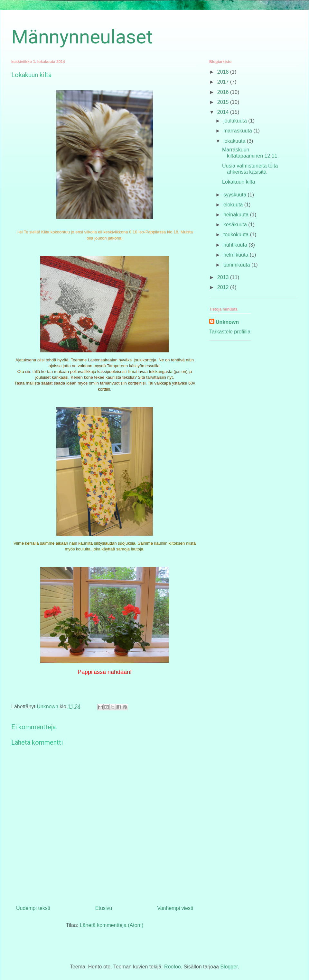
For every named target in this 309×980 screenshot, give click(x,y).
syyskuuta (236, 195)
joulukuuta (236, 121)
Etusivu (104, 908)
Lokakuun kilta (239, 182)
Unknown (227, 322)
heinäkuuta (237, 215)
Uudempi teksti (33, 908)
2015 (224, 102)
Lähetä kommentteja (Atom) (112, 925)
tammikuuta (237, 265)
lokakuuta (235, 141)
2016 (224, 92)
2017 (224, 82)
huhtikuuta (236, 245)
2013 (224, 277)
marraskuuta (238, 131)
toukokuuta (237, 235)
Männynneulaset (82, 37)
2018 (224, 72)
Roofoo (173, 967)
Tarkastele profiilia (230, 332)
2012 (224, 287)
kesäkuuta (236, 225)
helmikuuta (237, 255)
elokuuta (234, 205)
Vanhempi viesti (175, 908)
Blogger (229, 967)
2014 (224, 112)
